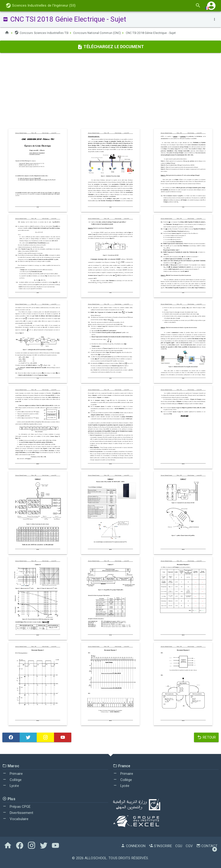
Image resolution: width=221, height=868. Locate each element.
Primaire (13, 774)
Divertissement (18, 813)
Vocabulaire (15, 819)
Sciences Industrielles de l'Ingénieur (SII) (41, 5)
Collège (12, 780)
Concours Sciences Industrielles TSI (44, 33)
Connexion (133, 846)
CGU (179, 846)
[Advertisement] (110, 91)
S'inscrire (160, 846)
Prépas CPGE (16, 807)
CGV (189, 846)
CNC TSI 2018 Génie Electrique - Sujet (163, 33)
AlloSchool (96, 858)
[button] (211, 6)
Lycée (11, 786)
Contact (207, 846)
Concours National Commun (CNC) (104, 33)
